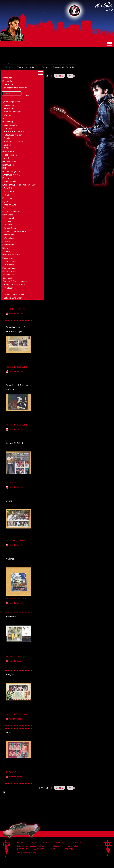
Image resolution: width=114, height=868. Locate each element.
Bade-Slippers (10, 125)
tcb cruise (72, 846)
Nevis (8, 732)
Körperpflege (9, 245)
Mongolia (10, 675)
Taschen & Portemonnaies (15, 281)
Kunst (6, 158)
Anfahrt (39, 849)
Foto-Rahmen (10, 155)
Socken (7, 145)
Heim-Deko (8, 215)
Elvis (46, 842)
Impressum (68, 849)
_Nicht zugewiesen (11, 102)
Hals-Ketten (9, 191)
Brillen (5, 168)
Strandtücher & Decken (15, 231)
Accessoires (8, 105)
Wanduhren (9, 238)
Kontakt (22, 849)
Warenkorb (8, 84)
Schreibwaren (9, 275)
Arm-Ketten (9, 188)
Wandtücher (9, 235)
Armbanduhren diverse (14, 295)
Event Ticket (10, 181)
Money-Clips (9, 108)
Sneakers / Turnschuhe (15, 142)
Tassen (7, 251)
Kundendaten (9, 81)
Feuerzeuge (8, 198)
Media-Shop (8, 258)
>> (70, 76)
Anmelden (7, 78)
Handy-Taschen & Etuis (15, 285)
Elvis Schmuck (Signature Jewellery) (19, 185)
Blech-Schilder (9, 162)
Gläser (5, 208)
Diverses (6, 178)
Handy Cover (10, 261)
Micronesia (11, 617)
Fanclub (61, 842)
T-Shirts (8, 148)
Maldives (10, 559)
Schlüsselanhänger (12, 112)
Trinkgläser (8, 288)
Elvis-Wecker (10, 218)
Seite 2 (59, 76)
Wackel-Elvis (10, 205)
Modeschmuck (9, 268)
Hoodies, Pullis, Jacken (14, 132)
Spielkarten (8, 278)
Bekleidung (8, 122)
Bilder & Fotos (9, 152)
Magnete (8, 225)
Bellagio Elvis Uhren (13, 298)
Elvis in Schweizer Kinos (31, 846)
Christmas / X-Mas (12, 175)
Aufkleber (7, 115)
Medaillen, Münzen (11, 255)
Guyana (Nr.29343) (15, 443)
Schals (7, 138)
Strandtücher (10, 228)
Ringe (6, 195)
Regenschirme (9, 271)
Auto (5, 118)
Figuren (6, 201)
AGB (53, 849)
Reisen (55, 846)
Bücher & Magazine (11, 171)
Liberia (9, 501)
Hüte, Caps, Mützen (13, 135)
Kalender (7, 241)
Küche (5, 248)
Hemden (8, 128)
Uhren (5, 291)
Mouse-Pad (9, 265)
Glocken (8, 221)
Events (77, 842)
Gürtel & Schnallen (11, 211)
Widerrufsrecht (27, 852)
